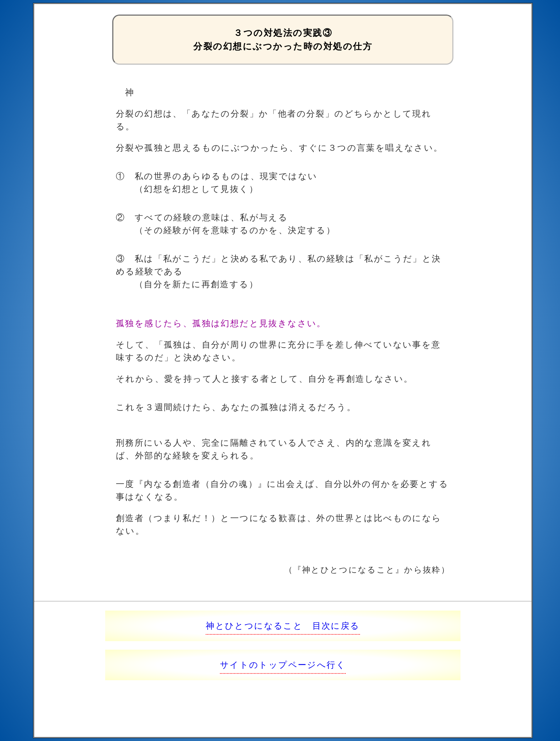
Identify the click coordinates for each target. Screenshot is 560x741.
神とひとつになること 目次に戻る (283, 626)
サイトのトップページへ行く (283, 665)
